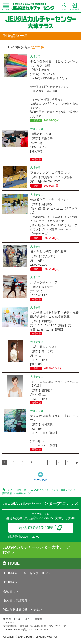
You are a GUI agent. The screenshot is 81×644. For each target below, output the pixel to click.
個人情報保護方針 (15, 600)
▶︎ (77, 463)
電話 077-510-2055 (40, 528)
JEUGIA (9, 582)
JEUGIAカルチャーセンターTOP (25, 573)
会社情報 (9, 591)
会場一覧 (21, 490)
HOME (11, 563)
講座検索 (7, 493)
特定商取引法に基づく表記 (21, 609)
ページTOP (40, 480)
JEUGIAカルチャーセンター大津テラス (52, 490)
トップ (9, 490)
